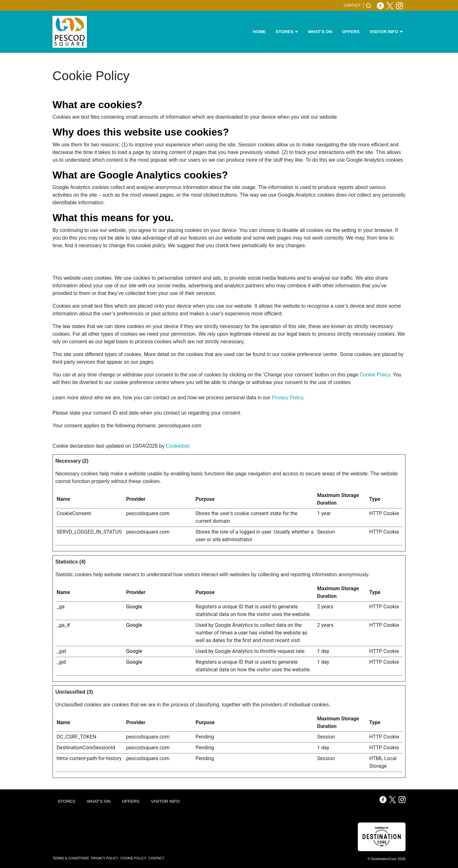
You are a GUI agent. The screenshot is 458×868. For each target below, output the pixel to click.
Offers (351, 32)
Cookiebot (177, 446)
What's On (320, 32)
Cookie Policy (375, 375)
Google (134, 607)
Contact (352, 5)
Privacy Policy (287, 398)
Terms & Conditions (71, 858)
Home (259, 32)
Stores (285, 32)
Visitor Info (384, 32)
